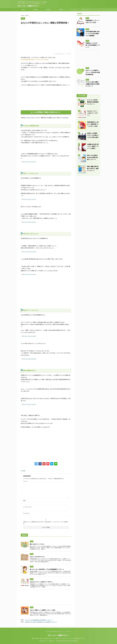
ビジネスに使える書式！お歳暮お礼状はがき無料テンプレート (93, 84)
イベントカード (73, 10)
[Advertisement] (46, 40)
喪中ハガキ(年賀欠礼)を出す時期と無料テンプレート (92, 157)
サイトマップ (68, 632)
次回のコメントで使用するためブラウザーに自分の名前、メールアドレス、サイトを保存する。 (46, 523)
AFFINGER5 (75, 641)
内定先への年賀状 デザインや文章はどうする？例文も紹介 (93, 135)
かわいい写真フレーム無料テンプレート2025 (43, 610)
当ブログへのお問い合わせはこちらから (55, 632)
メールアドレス (27, 507)
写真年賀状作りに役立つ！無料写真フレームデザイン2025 (93, 124)
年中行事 (61, 10)
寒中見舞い (36, 10)
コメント (25, 481)
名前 (25, 500)
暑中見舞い (48, 10)
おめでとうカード (86, 10)
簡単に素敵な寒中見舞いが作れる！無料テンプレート (93, 169)
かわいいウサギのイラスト (37, 557)
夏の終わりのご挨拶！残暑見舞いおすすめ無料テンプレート (41, 622)
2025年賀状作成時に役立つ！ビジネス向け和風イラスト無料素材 (93, 34)
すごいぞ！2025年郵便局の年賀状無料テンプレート (39, 620)
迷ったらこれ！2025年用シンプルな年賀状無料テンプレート (47, 569)
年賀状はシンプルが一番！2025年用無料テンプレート (93, 45)
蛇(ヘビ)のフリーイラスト (37, 544)
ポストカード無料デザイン (28, 6)
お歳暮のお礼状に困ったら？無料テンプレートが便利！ (93, 146)
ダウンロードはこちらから (29, 162)
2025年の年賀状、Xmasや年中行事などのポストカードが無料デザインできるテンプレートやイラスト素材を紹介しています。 (58, 638)
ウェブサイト (26, 513)
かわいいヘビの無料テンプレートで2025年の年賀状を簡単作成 (93, 72)
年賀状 (23, 10)
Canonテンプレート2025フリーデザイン (41, 582)
